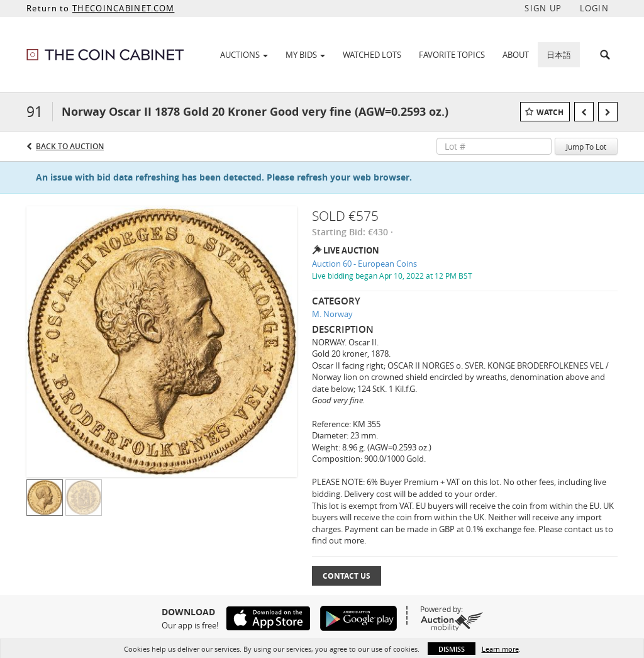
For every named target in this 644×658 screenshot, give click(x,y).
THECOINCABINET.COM (123, 8)
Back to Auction (70, 146)
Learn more (500, 649)
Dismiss (452, 649)
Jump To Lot (586, 147)
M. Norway (332, 314)
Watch (550, 112)
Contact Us (347, 576)
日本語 (559, 55)
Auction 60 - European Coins (364, 264)
